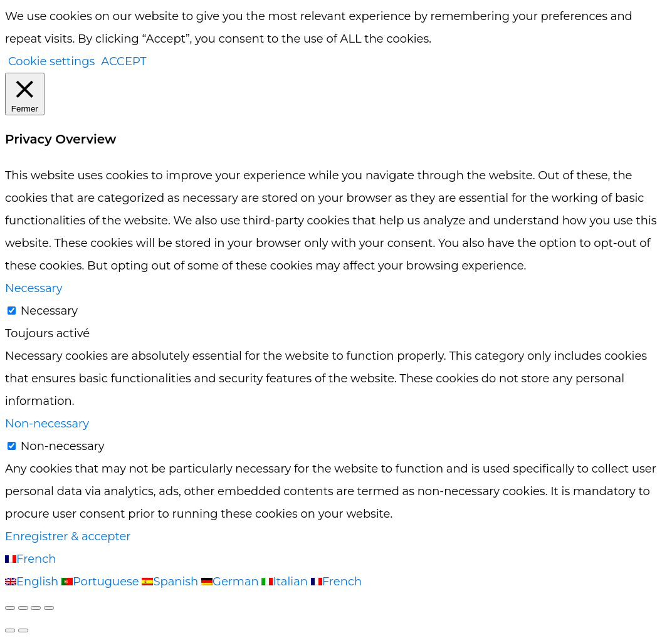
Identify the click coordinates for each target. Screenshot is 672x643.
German (231, 582)
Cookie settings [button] (51, 61)
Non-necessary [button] (47, 424)
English (33, 582)
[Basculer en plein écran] (23, 608)
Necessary (49, 311)
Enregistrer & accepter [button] (68, 536)
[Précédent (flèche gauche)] (10, 630)
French (30, 559)
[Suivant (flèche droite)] (23, 630)
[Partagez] (36, 608)
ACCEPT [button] (123, 61)
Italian (286, 582)
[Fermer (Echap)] (49, 608)
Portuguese (102, 582)
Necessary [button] (34, 288)
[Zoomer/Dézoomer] (10, 608)
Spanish (171, 582)
